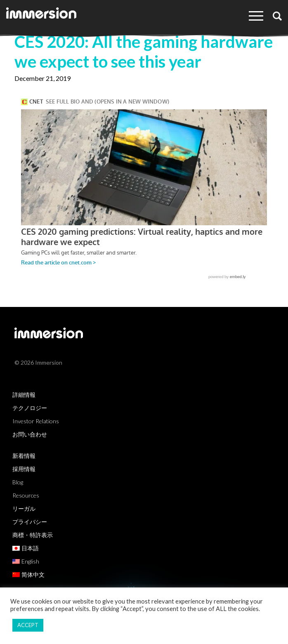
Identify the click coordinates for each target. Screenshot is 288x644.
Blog (18, 482)
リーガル (24, 508)
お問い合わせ (30, 434)
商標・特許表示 (33, 535)
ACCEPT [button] (28, 625)
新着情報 (24, 456)
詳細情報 (24, 395)
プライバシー (30, 522)
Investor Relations (36, 421)
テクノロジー (30, 408)
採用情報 (24, 469)
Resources (26, 495)
